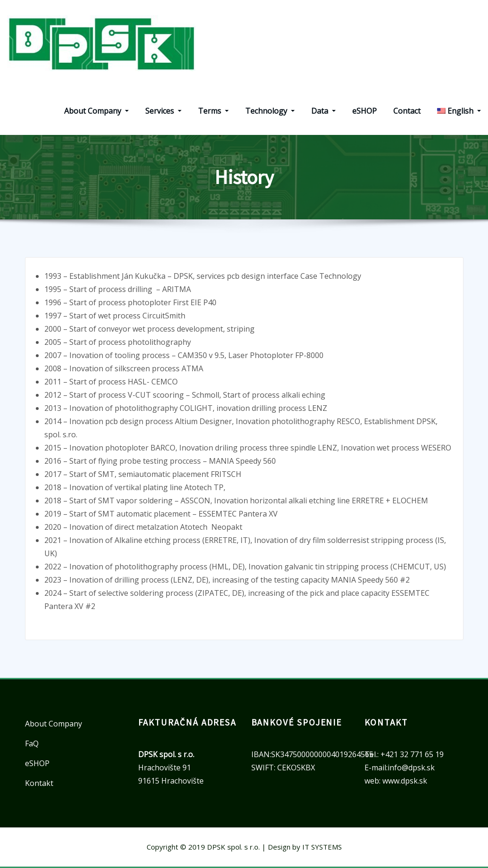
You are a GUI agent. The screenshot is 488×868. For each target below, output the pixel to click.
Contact (407, 111)
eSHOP (364, 111)
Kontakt (39, 783)
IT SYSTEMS (322, 847)
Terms (213, 111)
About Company (96, 111)
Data (323, 111)
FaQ (32, 743)
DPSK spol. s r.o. (233, 847)
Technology (270, 111)
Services (163, 111)
